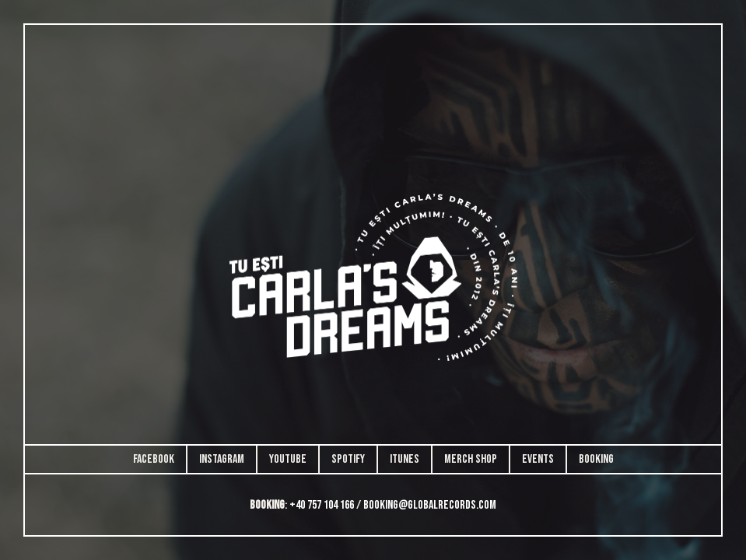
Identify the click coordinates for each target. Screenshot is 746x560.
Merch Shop (471, 459)
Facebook (154, 459)
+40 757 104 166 (322, 505)
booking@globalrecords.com (430, 505)
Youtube (288, 459)
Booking (596, 459)
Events (538, 459)
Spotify (348, 459)
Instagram (222, 459)
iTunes (405, 459)
